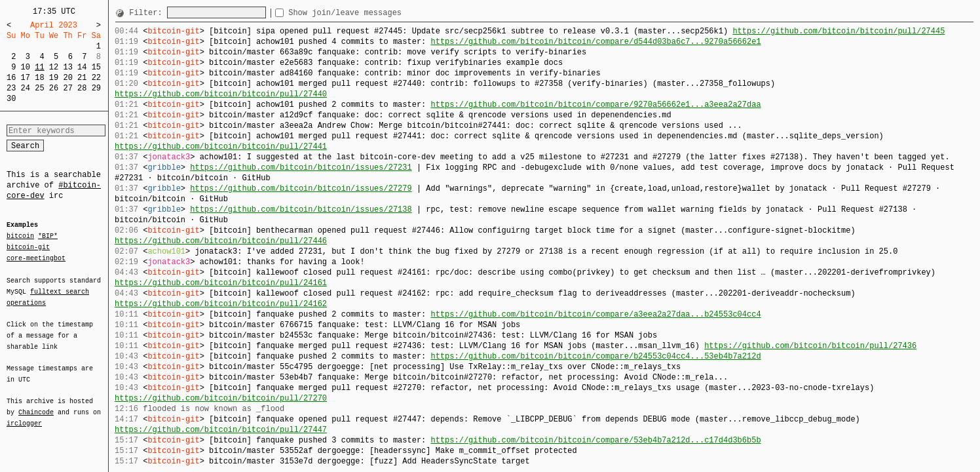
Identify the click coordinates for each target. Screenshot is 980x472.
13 (67, 67)
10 (26, 67)
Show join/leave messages (368, 13)
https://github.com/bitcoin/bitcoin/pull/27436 (810, 346)
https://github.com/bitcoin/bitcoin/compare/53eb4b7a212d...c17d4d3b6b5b (595, 440)
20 (67, 78)
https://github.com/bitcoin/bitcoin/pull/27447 (221, 430)
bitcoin (20, 237)
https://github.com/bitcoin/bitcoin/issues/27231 (301, 167)
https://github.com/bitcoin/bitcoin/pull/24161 (221, 283)
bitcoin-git (28, 247)
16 (11, 78)
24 (26, 88)
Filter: (148, 13)
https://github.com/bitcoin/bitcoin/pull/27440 (221, 94)
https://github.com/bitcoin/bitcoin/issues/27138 (301, 209)
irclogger (24, 415)
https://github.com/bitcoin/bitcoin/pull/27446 (221, 241)
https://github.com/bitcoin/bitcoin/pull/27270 (221, 398)
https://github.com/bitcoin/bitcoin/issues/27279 (301, 188)
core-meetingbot (36, 258)
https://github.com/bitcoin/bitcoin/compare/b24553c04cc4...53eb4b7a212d (595, 356)
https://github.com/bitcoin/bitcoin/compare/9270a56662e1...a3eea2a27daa (595, 105)
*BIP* (48, 237)
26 (54, 88)
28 (82, 88)
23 (11, 88)
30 (11, 99)
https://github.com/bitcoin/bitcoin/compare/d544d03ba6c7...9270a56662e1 (595, 42)
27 (67, 88)
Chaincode (36, 404)
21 (82, 78)
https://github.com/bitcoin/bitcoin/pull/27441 (221, 147)
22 (96, 78)
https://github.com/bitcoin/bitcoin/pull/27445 (839, 31)
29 (96, 88)
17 (26, 78)
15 (96, 67)
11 (39, 67)
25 (39, 88)
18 (39, 78)
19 (54, 78)
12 (54, 67)
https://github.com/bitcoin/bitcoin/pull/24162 (221, 304)
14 (82, 67)
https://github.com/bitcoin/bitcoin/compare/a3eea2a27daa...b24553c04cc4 (595, 314)
